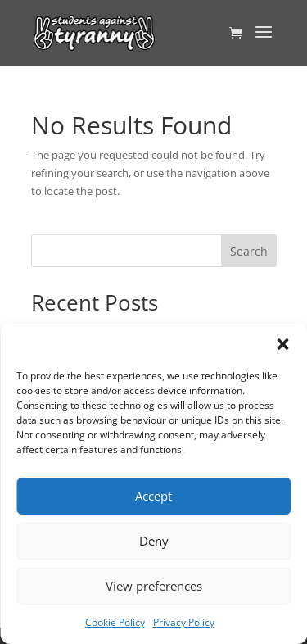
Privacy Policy (184, 622)
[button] (282, 344)
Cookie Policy (115, 622)
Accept (153, 496)
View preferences (154, 586)
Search (249, 251)
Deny (154, 541)
